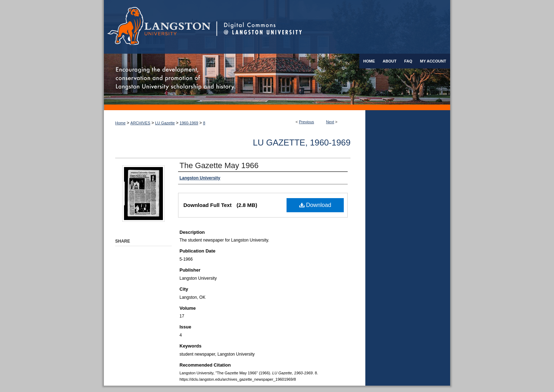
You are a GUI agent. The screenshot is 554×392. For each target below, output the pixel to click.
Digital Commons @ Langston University (333, 27)
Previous (307, 122)
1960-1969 (189, 123)
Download (315, 205)
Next (330, 122)
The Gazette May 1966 (219, 165)
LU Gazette (165, 123)
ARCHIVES (140, 123)
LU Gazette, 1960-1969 (302, 142)
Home (120, 123)
